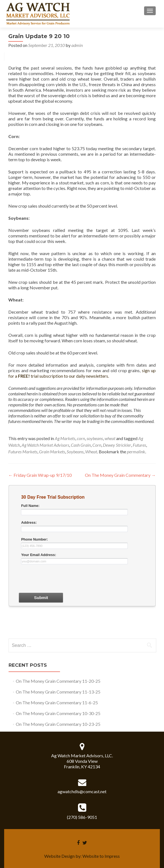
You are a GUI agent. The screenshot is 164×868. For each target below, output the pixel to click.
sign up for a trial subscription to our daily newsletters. (82, 373)
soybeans (95, 438)
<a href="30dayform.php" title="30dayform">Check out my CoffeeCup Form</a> (82, 561)
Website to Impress (101, 856)
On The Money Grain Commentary (120, 475)
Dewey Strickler (117, 445)
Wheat (91, 452)
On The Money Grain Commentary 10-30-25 (58, 713)
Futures (139, 445)
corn (81, 438)
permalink (136, 452)
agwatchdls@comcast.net (82, 791)
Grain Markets (52, 452)
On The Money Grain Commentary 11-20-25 (58, 681)
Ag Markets (65, 438)
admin (77, 45)
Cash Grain (81, 445)
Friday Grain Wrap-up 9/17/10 (40, 475)
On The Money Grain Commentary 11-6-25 (57, 702)
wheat (110, 438)
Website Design (59, 856)
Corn (97, 445)
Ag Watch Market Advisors (45, 445)
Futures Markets (23, 452)
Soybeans (75, 452)
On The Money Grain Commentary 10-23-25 (58, 724)
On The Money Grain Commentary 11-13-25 (58, 692)
